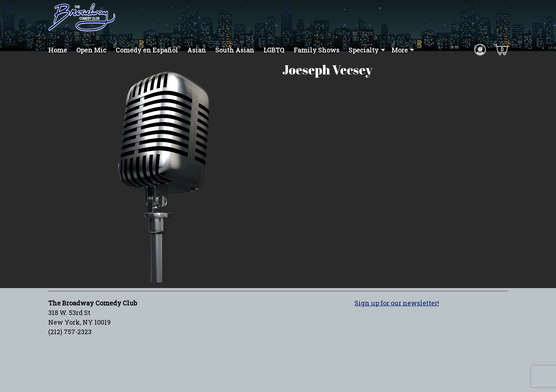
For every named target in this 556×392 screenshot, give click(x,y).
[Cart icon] (501, 49)
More (400, 50)
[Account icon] (480, 49)
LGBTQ (274, 50)
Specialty (364, 50)
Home (58, 50)
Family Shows (316, 50)
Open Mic (91, 50)
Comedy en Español (147, 50)
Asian (197, 50)
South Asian (235, 50)
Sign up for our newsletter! (397, 310)
